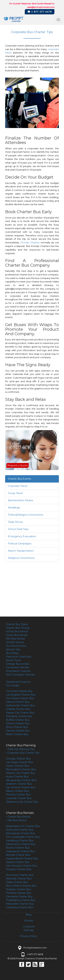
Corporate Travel (17, 486)
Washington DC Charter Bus (23, 826)
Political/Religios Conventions (25, 515)
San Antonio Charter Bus (21, 787)
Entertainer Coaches (18, 671)
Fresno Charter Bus (17, 766)
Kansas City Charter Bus (20, 713)
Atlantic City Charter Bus (20, 773)
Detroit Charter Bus (18, 723)
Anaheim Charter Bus (19, 784)
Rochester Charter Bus (20, 875)
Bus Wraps (12, 653)
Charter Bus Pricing (18, 628)
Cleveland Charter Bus (19, 897)
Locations (29, 927)
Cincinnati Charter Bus (19, 691)
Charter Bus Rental (46, 958)
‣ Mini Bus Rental (16, 820)
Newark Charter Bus (18, 855)
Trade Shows (15, 522)
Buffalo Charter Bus (18, 720)
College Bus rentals (17, 664)
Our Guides (13, 685)
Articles (29, 921)
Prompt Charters (30, 242)
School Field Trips (18, 529)
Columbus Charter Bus (19, 907)
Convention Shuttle (18, 667)
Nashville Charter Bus (19, 879)
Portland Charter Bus (19, 893)
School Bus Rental (17, 631)
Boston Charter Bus (18, 848)
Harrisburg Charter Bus (20, 841)
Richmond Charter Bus (20, 830)
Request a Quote (17, 465)
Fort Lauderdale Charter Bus (23, 837)
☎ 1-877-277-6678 (40, 12)
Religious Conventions (21, 558)
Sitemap (29, 930)
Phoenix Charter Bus (18, 795)
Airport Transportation (21, 551)
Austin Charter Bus (17, 777)
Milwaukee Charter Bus (20, 904)
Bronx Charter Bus (17, 727)
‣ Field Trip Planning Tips (20, 749)
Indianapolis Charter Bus (20, 851)
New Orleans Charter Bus (21, 886)
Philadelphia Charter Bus (21, 900)
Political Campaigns (20, 544)
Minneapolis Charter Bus (20, 833)
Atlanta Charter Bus (18, 702)
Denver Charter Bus (18, 731)
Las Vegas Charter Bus (19, 762)
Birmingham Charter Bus (21, 769)
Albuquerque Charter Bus (21, 780)
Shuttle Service (15, 642)
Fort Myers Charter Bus (20, 698)
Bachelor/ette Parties (20, 500)
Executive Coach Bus (19, 657)
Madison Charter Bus (18, 889)
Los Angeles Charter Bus (21, 695)
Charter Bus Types (17, 624)
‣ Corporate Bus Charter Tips (23, 753)
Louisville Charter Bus (19, 798)
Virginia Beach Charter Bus (22, 859)
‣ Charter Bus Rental (18, 817)
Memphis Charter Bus (19, 716)
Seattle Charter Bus (18, 862)
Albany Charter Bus (17, 791)
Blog (29, 915)
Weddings (14, 508)
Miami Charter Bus (17, 734)
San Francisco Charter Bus (22, 866)
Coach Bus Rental (17, 635)
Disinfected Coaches (18, 682)
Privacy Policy (29, 936)
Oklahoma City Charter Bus (22, 802)
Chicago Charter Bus (18, 759)
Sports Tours (13, 660)
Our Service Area (16, 646)
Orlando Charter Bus (18, 709)
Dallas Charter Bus (17, 882)
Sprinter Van (13, 649)
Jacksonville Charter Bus (20, 705)
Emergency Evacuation (22, 536)
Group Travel (15, 493)
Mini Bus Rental (15, 639)
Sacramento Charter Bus (21, 844)
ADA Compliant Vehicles (20, 675)
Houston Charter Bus (19, 869)
